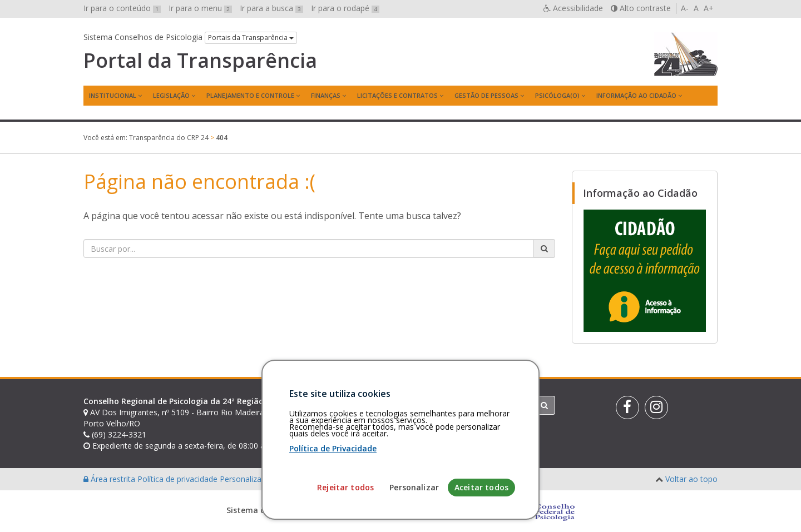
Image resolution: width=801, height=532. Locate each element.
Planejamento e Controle (250, 95)
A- (685, 8)
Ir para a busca (271, 8)
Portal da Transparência (200, 61)
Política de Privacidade (333, 510)
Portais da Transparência (251, 38)
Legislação (171, 95)
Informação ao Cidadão (636, 95)
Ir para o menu (200, 8)
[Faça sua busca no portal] (309, 248)
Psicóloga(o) (557, 95)
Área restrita (110, 479)
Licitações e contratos (397, 95)
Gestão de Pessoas (486, 95)
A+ (709, 8)
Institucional (113, 95)
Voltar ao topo (691, 479)
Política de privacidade (179, 479)
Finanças (326, 95)
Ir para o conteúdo (122, 8)
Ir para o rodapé (345, 8)
